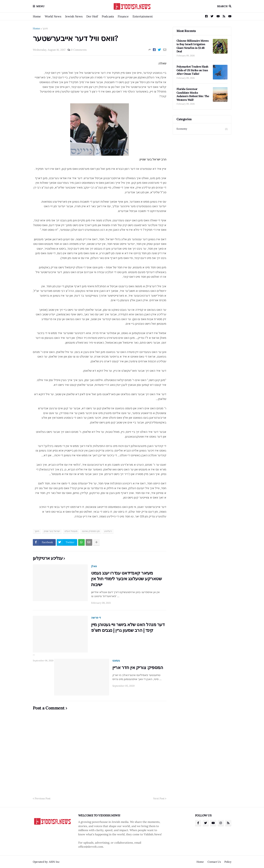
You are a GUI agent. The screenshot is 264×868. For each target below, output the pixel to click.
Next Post (159, 798)
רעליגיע (108, 531)
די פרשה (96, 618)
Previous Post (43, 798)
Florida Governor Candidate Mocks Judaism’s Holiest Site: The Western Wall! (193, 94)
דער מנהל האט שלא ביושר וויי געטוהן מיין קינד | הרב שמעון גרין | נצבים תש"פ (128, 627)
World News (53, 16)
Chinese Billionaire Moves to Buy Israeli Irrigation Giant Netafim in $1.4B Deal (193, 46)
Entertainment (143, 16)
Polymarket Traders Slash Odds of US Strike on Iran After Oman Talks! (192, 70)
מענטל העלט (71, 531)
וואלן (94, 566)
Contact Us (214, 862)
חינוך (45, 28)
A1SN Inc (54, 862)
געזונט (116, 660)
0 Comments (79, 50)
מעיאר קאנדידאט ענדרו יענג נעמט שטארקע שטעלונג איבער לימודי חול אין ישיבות (126, 579)
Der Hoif (92, 16)
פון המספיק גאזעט (91, 531)
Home (37, 16)
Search (222, 6)
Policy (228, 862)
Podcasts (108, 16)
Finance (123, 16)
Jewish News (74, 16)
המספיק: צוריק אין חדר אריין (138, 667)
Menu (40, 6)
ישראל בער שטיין (52, 531)
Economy (202, 129)
